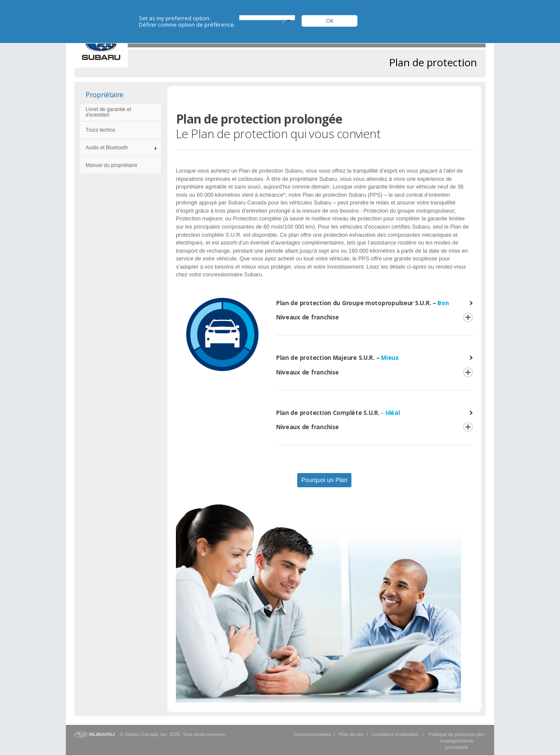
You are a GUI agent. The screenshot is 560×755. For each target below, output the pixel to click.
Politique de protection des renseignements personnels (457, 741)
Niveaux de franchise (308, 317)
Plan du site (351, 734)
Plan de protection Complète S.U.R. (338, 413)
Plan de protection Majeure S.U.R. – (337, 357)
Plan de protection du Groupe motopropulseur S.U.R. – (363, 303)
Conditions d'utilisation (395, 734)
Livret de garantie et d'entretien (108, 112)
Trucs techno (100, 130)
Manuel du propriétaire (111, 165)
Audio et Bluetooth (107, 148)
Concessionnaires (312, 734)
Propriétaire (105, 95)
